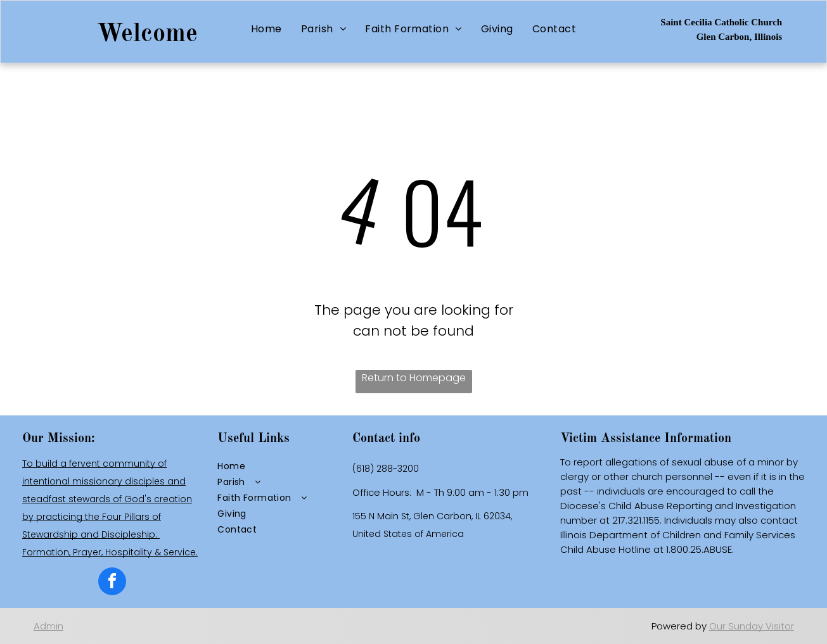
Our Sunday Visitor (752, 626)
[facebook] (112, 583)
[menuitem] (266, 29)
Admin (48, 626)
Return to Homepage (414, 378)
